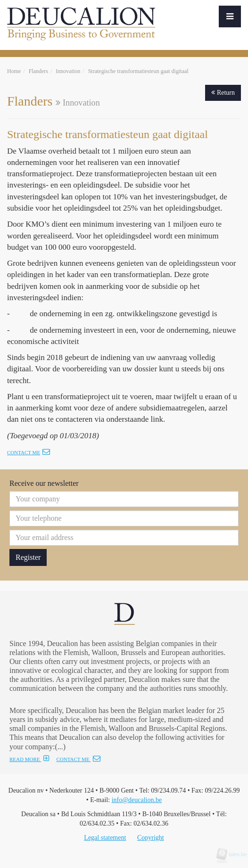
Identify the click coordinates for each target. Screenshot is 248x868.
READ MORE (29, 759)
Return (223, 93)
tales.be (235, 854)
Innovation (68, 71)
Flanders (38, 71)
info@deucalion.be (137, 800)
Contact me (29, 452)
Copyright (151, 838)
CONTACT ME (78, 759)
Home (14, 71)
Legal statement (105, 838)
